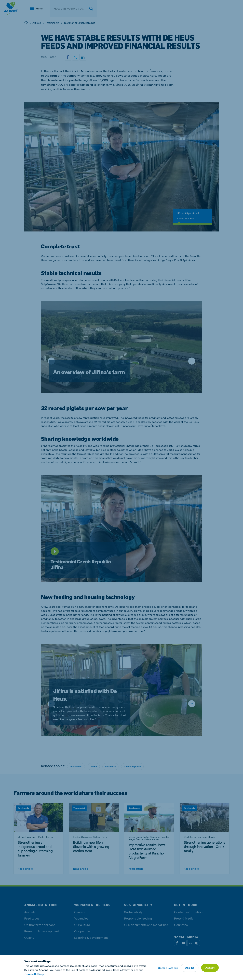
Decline (190, 968)
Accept (210, 968)
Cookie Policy (121, 970)
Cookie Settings (34, 974)
